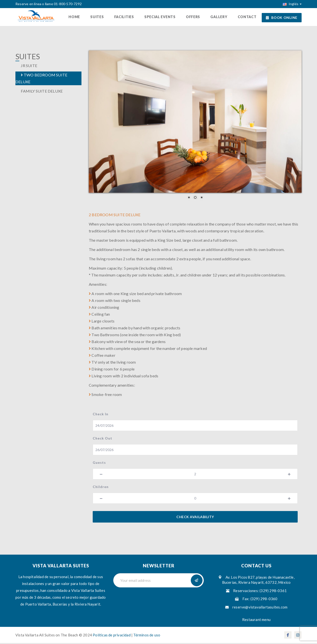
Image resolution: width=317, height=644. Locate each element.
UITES (28, 58)
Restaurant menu (256, 620)
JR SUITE (26, 66)
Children (101, 487)
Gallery (220, 17)
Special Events (162, 17)
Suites (100, 17)
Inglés (292, 4)
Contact (247, 17)
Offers (194, 17)
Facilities (127, 17)
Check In (101, 415)
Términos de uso (147, 636)
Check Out (102, 439)
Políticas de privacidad (112, 636)
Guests (99, 463)
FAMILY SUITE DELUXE (39, 92)
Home (78, 17)
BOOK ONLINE (282, 18)
